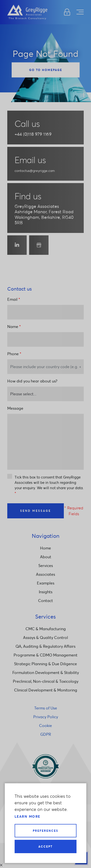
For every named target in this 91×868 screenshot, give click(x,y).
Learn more (27, 816)
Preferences (45, 831)
